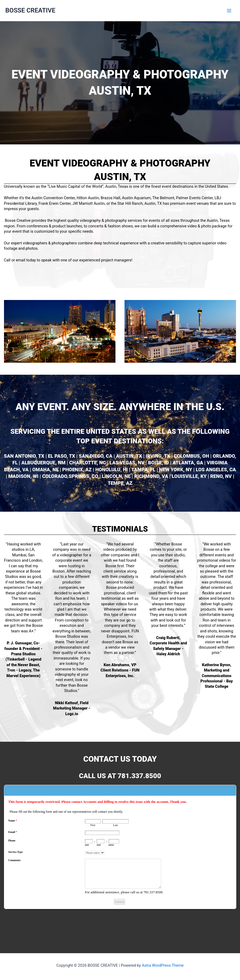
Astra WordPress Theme (163, 965)
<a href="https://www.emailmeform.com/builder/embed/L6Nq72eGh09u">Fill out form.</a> (120, 861)
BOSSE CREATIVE (30, 10)
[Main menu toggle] (229, 11)
